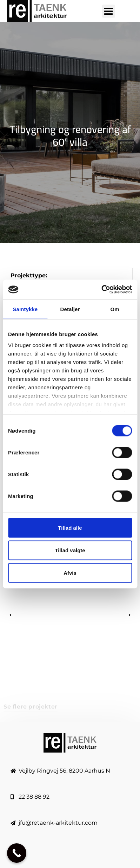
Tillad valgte (70, 550)
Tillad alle (70, 527)
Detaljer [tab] (70, 309)
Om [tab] (115, 309)
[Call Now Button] (17, 853)
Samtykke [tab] (25, 309)
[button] (10, 615)
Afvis (70, 573)
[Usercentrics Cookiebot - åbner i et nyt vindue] (101, 290)
